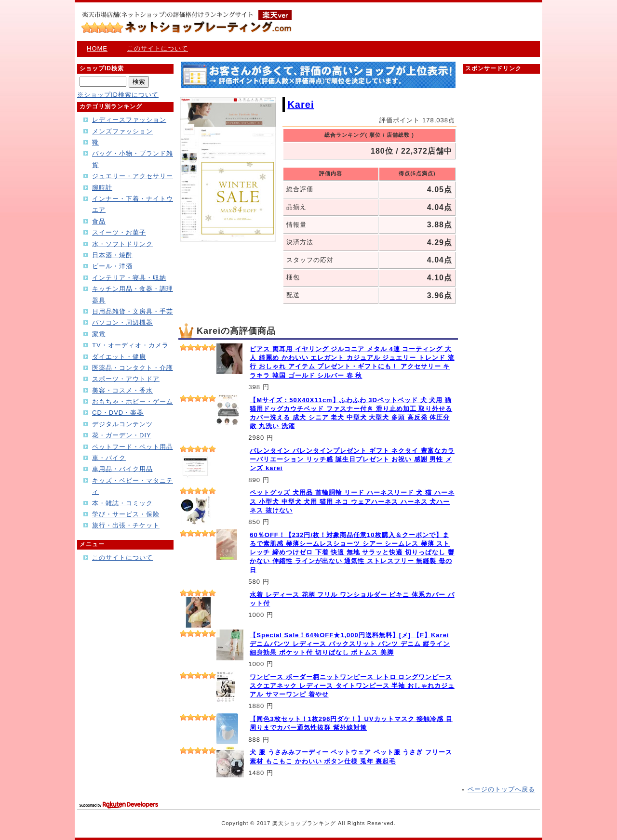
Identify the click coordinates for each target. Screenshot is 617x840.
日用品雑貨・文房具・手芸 (133, 311)
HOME (97, 48)
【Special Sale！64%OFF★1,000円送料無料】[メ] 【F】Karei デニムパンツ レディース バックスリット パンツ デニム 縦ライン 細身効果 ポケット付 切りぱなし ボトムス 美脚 (350, 644)
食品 (99, 221)
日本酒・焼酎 (112, 255)
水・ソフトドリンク (122, 244)
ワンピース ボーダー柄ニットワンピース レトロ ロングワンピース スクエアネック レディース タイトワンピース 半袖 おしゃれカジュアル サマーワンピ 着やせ (352, 686)
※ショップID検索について (118, 95)
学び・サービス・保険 (126, 514)
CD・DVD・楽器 (118, 413)
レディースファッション (129, 120)
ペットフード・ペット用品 (133, 447)
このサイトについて (158, 48)
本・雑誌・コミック (122, 503)
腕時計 (102, 188)
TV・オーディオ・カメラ (130, 345)
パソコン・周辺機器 (122, 322)
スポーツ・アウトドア (126, 379)
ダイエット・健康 (119, 357)
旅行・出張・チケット (126, 525)
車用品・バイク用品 (122, 469)
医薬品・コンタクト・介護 (133, 368)
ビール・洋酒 (112, 266)
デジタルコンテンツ (122, 424)
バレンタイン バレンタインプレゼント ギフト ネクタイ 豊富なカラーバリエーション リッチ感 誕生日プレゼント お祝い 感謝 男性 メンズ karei (352, 459)
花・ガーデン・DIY (122, 435)
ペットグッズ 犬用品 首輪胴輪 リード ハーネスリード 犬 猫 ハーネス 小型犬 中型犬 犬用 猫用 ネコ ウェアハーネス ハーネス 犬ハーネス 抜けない (352, 501)
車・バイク (109, 458)
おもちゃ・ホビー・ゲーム (133, 401)
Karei (301, 105)
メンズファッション (122, 131)
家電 (99, 334)
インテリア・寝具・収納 (129, 278)
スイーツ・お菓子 (119, 232)
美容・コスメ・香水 (122, 390)
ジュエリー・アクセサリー (133, 176)
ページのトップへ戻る (501, 789)
